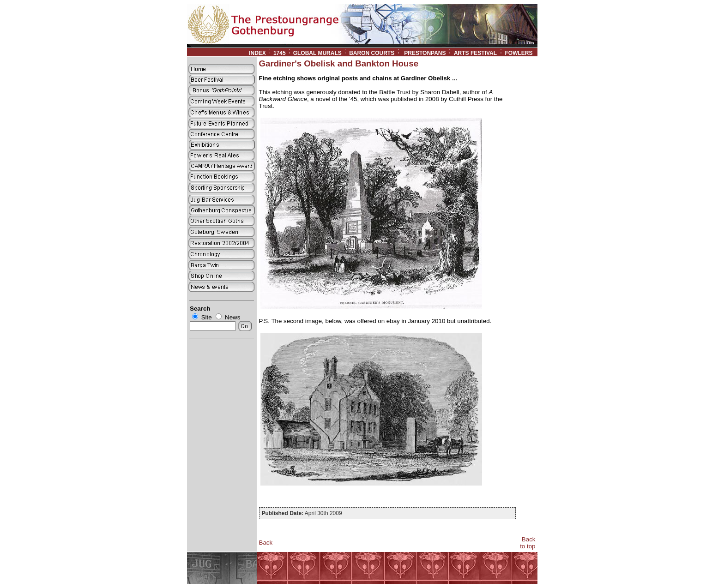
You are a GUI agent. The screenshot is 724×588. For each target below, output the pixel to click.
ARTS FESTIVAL (475, 53)
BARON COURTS (372, 53)
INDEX (257, 53)
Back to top (528, 543)
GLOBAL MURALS (317, 53)
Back (266, 543)
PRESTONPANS (425, 53)
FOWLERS (521, 53)
